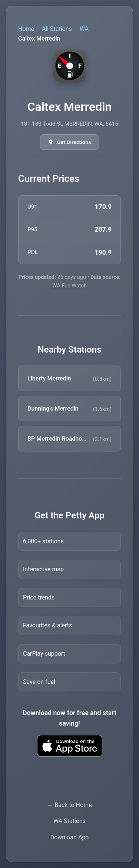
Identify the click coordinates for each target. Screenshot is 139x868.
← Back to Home (69, 805)
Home (26, 29)
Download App (70, 837)
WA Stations (69, 821)
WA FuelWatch (69, 286)
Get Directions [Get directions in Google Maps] (74, 142)
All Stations (57, 29)
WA (84, 29)
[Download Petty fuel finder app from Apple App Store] (69, 746)
